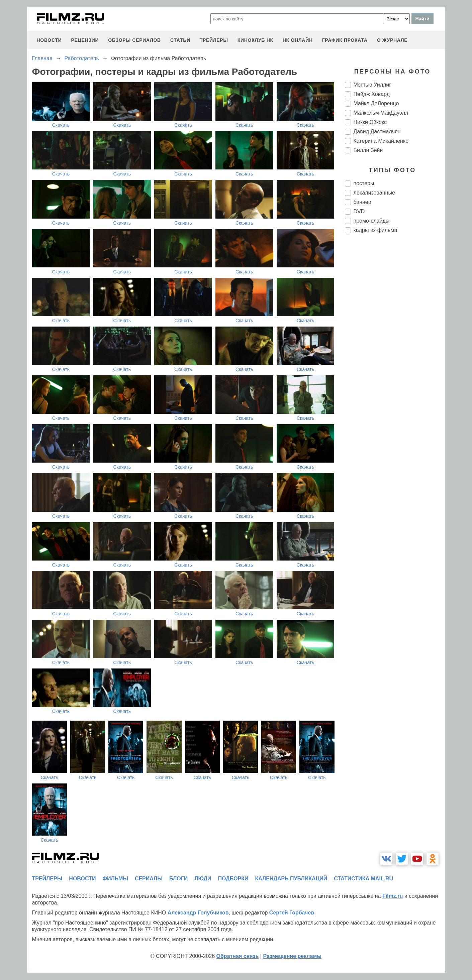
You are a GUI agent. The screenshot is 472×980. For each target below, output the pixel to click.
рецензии (85, 40)
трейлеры (214, 40)
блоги (178, 879)
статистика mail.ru (363, 879)
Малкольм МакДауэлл (381, 113)
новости (49, 40)
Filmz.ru (393, 896)
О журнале (392, 40)
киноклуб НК (255, 40)
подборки (233, 879)
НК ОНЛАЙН (298, 40)
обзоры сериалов (134, 40)
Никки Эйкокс (370, 122)
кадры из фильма (375, 230)
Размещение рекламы (292, 956)
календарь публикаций (291, 879)
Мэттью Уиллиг (372, 85)
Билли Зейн (368, 150)
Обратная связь (238, 956)
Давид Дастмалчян (377, 132)
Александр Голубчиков (198, 913)
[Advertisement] (395, 350)
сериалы (149, 879)
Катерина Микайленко (381, 141)
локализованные (374, 193)
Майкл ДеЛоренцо (376, 103)
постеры (364, 183)
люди (203, 879)
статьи (180, 40)
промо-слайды (372, 221)
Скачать (61, 125)
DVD (359, 211)
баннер (362, 202)
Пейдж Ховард (372, 94)
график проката (345, 40)
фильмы (115, 879)
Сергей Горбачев (292, 913)
